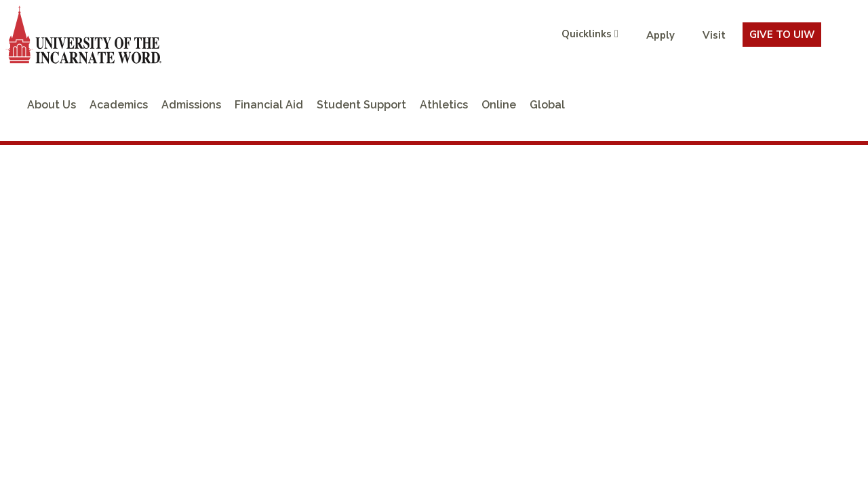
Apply (660, 35)
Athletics (444, 105)
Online (499, 105)
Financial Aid (269, 105)
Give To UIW (782, 35)
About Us (52, 105)
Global (547, 105)
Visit (714, 35)
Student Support (361, 105)
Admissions (191, 105)
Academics (119, 105)
